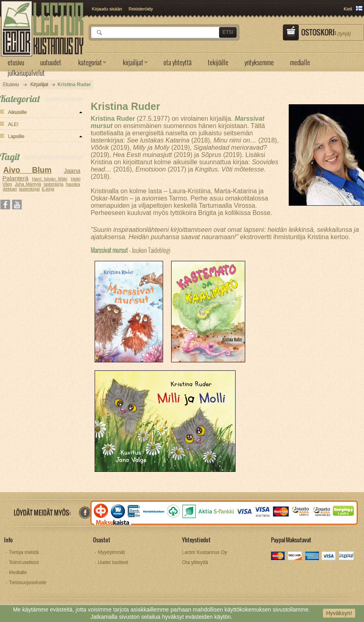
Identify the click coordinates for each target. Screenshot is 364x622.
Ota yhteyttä (195, 562)
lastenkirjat (29, 189)
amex (312, 557)
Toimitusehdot (24, 562)
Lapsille (16, 136)
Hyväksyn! (339, 613)
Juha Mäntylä (28, 184)
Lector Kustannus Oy (205, 552)
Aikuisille (18, 112)
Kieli (348, 9)
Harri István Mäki (50, 179)
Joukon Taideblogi (130, 250)
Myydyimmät (111, 552)
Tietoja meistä (24, 552)
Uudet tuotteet (113, 562)
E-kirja (48, 189)
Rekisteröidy (141, 9)
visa (329, 557)
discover (295, 557)
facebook (85, 513)
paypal (346, 557)
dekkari (10, 189)
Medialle (18, 572)
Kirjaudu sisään (107, 9)
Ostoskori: (326, 32)
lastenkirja (54, 184)
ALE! (13, 124)
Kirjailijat (39, 85)
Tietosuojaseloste (28, 583)
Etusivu (11, 85)
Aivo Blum (27, 170)
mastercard (278, 557)
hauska (73, 184)
